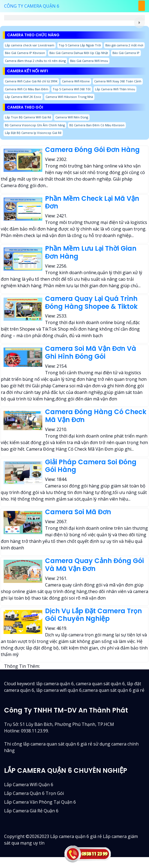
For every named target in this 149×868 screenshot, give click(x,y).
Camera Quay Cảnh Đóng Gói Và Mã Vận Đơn (94, 565)
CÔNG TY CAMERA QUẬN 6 (32, 6)
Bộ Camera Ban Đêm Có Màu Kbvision (97, 125)
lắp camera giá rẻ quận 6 (31, 811)
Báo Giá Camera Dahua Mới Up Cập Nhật (79, 53)
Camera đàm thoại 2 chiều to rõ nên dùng (35, 61)
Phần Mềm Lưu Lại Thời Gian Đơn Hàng (91, 252)
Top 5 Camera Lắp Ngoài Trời (80, 45)
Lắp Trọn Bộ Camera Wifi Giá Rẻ (28, 117)
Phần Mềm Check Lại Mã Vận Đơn (92, 202)
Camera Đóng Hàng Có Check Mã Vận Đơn (96, 416)
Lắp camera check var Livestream (30, 45)
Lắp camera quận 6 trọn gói (34, 793)
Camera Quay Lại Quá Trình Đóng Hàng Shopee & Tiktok (91, 303)
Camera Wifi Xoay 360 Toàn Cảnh (118, 81)
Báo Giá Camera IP (126, 53)
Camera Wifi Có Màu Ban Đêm (27, 89)
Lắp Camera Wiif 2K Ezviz (23, 97)
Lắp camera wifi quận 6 (29, 785)
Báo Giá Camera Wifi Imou (89, 61)
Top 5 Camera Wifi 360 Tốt (72, 89)
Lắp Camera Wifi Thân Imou (115, 89)
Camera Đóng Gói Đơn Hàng (92, 150)
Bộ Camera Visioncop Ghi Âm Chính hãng (35, 125)
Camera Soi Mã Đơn (78, 512)
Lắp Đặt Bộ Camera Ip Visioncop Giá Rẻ (33, 133)
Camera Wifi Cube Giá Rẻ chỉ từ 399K (31, 81)
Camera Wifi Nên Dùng (72, 117)
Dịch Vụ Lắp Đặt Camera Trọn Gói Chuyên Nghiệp (93, 615)
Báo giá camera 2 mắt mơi (124, 45)
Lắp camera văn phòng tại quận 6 (40, 802)
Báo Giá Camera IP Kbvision (25, 53)
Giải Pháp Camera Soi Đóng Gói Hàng (91, 466)
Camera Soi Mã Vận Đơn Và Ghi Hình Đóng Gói (91, 352)
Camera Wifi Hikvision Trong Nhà (69, 97)
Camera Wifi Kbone (76, 81)
